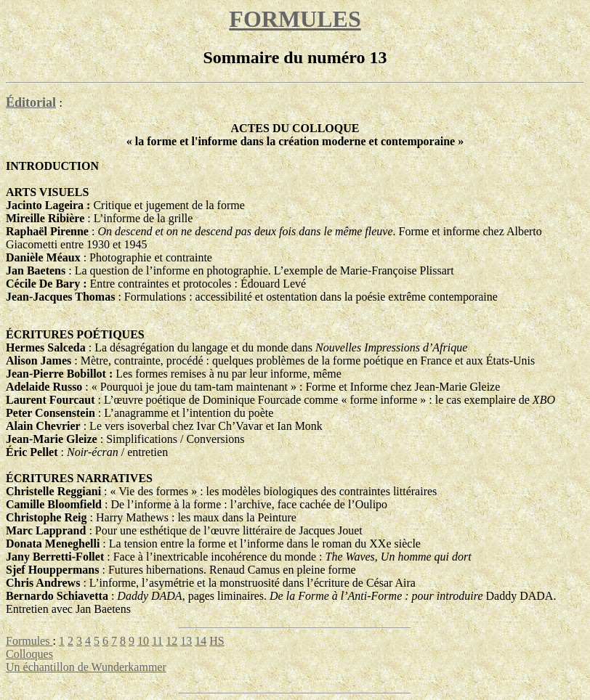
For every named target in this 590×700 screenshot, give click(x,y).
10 (143, 641)
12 (171, 641)
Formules (29, 641)
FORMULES (295, 19)
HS (217, 641)
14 (201, 641)
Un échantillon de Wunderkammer (86, 667)
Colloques (29, 654)
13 (186, 641)
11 (157, 641)
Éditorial (31, 102)
